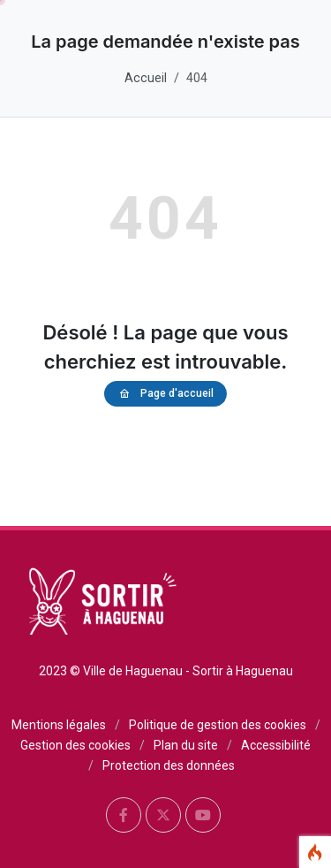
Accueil (146, 78)
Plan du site (186, 745)
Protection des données (169, 765)
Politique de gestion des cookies (218, 725)
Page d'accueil (165, 394)
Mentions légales (59, 725)
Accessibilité (276, 745)
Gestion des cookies (75, 745)
